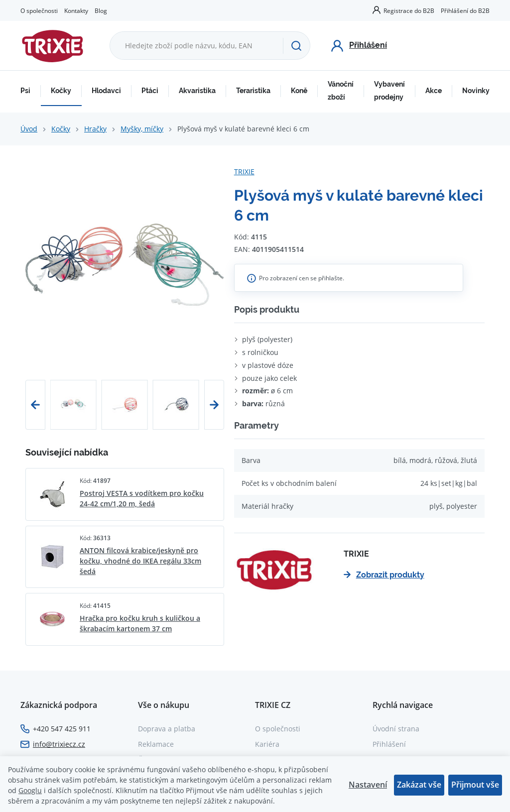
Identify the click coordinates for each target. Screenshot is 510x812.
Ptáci (150, 91)
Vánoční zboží (341, 91)
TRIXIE (244, 172)
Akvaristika (197, 91)
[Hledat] (296, 46)
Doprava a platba (167, 729)
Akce (434, 91)
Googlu (30, 790)
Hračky (95, 129)
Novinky (476, 91)
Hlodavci (106, 91)
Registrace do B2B (409, 10)
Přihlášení (389, 744)
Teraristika (253, 91)
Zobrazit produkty (384, 575)
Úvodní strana (396, 729)
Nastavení (368, 785)
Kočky (61, 91)
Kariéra (267, 744)
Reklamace (156, 744)
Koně (299, 91)
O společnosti (39, 10)
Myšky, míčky (142, 129)
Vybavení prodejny (389, 91)
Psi (25, 91)
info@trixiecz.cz (59, 744)
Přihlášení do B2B (465, 10)
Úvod (29, 129)
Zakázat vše (419, 785)
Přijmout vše (475, 785)
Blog (101, 10)
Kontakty (76, 10)
